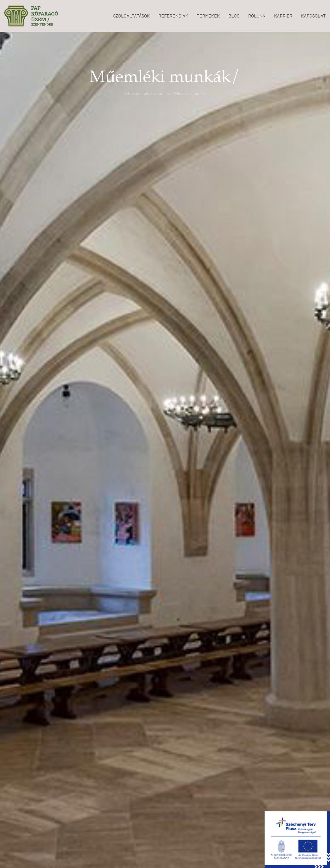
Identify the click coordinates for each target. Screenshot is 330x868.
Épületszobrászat (157, 93)
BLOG (234, 16)
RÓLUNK (257, 16)
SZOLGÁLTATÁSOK (131, 16)
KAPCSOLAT (313, 16)
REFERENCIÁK (173, 16)
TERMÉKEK (208, 16)
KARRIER (283, 16)
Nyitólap (131, 93)
